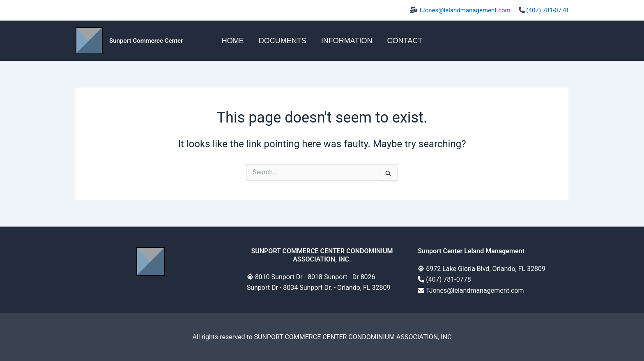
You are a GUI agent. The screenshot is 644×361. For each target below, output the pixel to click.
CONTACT (405, 41)
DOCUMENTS (283, 41)
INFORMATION (347, 41)
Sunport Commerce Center (146, 41)
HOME (233, 41)
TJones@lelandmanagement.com (465, 10)
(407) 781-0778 (547, 10)
